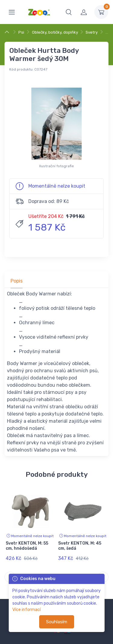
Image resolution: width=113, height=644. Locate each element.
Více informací (27, 610)
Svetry (92, 32)
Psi (21, 32)
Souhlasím (57, 622)
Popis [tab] (17, 281)
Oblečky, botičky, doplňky (55, 32)
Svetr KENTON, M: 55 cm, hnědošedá (27, 546)
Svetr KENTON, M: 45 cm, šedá (80, 546)
